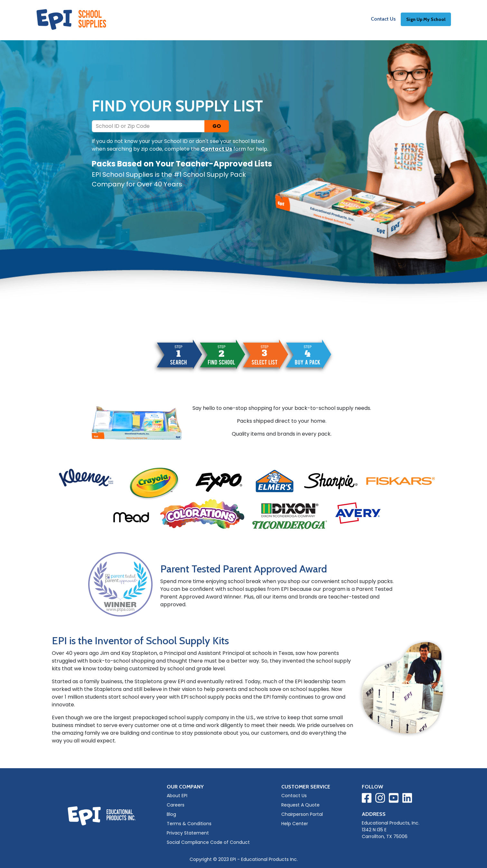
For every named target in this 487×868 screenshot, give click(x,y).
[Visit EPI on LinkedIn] (407, 799)
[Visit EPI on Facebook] (367, 799)
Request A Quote (300, 805)
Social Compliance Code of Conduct (208, 842)
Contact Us (383, 20)
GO (217, 126)
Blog (171, 814)
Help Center (295, 824)
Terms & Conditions (189, 824)
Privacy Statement (188, 833)
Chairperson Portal (302, 814)
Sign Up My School (426, 20)
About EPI (177, 796)
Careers (176, 805)
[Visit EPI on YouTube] (394, 799)
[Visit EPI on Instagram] (380, 799)
